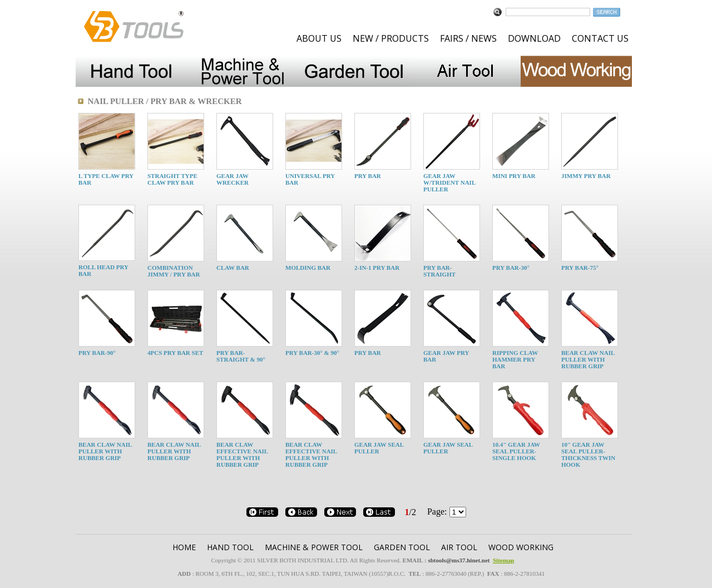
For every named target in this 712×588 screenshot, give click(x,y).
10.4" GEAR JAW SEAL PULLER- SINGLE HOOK (516, 451)
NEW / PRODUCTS (391, 38)
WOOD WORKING (521, 547)
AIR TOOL (459, 547)
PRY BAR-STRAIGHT (439, 271)
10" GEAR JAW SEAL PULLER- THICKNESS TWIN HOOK (588, 454)
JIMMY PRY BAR (586, 176)
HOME (184, 547)
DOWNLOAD (534, 38)
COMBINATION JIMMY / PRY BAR (174, 271)
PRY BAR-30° (511, 268)
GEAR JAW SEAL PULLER (379, 448)
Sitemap (504, 560)
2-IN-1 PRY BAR (377, 268)
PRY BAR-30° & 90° (312, 353)
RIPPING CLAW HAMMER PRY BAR (515, 359)
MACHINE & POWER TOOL (314, 547)
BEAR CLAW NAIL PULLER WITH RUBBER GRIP (588, 359)
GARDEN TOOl (402, 547)
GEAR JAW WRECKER (233, 179)
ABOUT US (319, 38)
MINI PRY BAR (514, 176)
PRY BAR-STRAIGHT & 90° (241, 356)
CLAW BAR (233, 268)
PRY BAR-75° (580, 268)
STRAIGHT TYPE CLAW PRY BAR (172, 179)
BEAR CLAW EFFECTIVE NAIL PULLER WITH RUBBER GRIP (242, 454)
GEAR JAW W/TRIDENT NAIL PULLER (449, 182)
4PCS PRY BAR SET (175, 353)
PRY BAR (368, 176)
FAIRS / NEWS (468, 38)
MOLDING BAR (308, 268)
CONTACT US (600, 38)
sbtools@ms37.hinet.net (459, 560)
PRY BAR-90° (97, 353)
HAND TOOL (230, 547)
